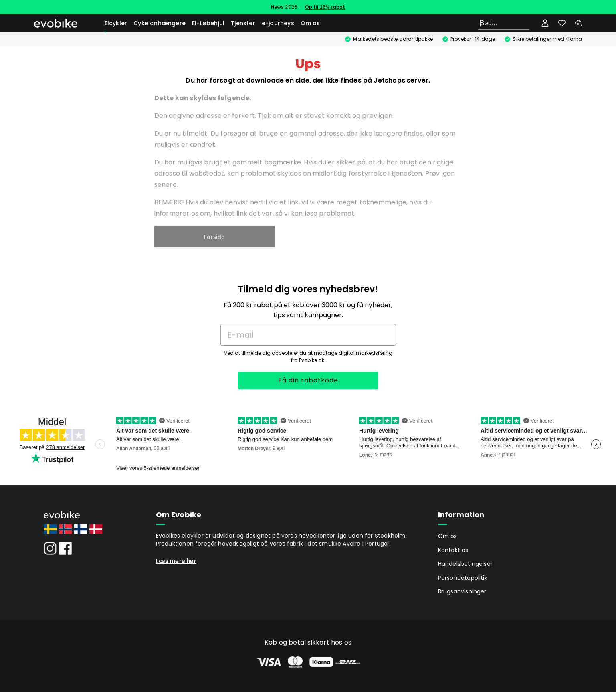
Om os (310, 23)
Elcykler (116, 23)
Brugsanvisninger (462, 591)
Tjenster (243, 23)
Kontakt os (453, 550)
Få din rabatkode (308, 380)
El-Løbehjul (208, 23)
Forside (214, 237)
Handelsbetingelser (466, 564)
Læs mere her (176, 561)
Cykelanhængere (160, 23)
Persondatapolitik (463, 578)
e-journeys (278, 23)
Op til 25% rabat (325, 7)
